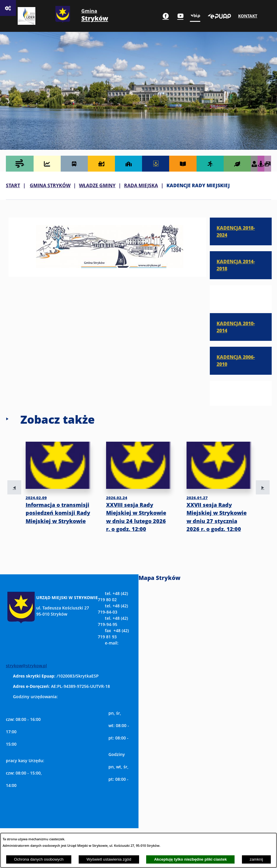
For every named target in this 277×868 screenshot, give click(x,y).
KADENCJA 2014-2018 (236, 265)
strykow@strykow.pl (26, 666)
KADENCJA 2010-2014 (236, 327)
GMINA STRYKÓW (50, 185)
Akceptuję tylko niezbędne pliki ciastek (191, 859)
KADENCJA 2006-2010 (236, 360)
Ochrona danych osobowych (39, 859)
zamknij (256, 859)
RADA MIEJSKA (141, 185)
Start (13, 185)
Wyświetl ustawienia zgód (109, 859)
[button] (110, 266)
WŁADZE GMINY (97, 185)
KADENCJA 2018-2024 (236, 231)
